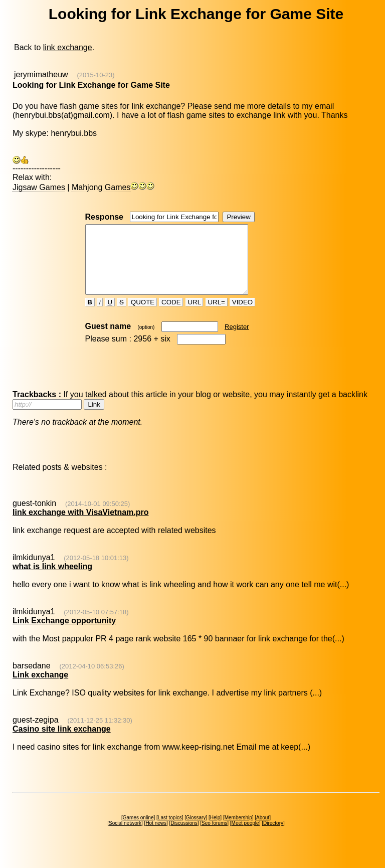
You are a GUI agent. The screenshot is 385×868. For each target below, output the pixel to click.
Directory (273, 837)
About (263, 831)
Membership (238, 831)
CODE (171, 316)
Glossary (196, 831)
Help (215, 831)
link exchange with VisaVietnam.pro (81, 526)
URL (195, 316)
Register (237, 340)
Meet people (245, 837)
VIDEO (242, 316)
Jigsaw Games (39, 187)
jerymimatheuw (41, 74)
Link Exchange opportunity (64, 634)
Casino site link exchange (62, 742)
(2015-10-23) (95, 75)
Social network (125, 837)
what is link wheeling (52, 580)
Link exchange (40, 688)
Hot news (156, 837)
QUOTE (143, 316)
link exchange (68, 47)
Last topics (170, 831)
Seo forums (214, 837)
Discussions (184, 837)
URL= (217, 316)
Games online (138, 831)
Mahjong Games (101, 187)
